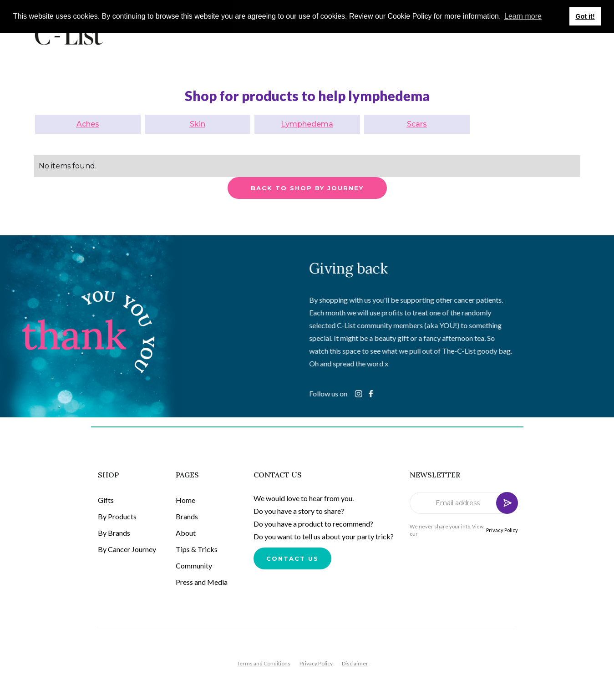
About (186, 533)
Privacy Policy (502, 530)
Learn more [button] (523, 16)
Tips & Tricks (197, 549)
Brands (187, 516)
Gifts (106, 500)
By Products (117, 516)
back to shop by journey (307, 188)
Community (194, 566)
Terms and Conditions (264, 663)
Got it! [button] (585, 16)
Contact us (292, 558)
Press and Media (202, 582)
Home (185, 500)
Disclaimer (355, 663)
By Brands (114, 533)
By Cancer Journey (127, 549)
